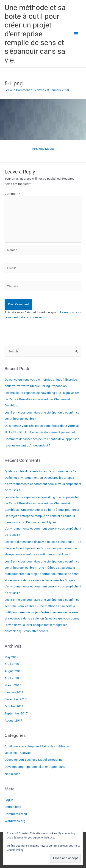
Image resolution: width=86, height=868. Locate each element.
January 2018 (14, 692)
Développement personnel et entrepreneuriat (36, 767)
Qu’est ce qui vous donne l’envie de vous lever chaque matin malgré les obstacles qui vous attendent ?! (42, 625)
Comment (12, 194)
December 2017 (16, 699)
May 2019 (11, 657)
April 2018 (12, 678)
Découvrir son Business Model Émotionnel (34, 760)
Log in (9, 800)
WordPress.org (15, 821)
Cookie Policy (15, 850)
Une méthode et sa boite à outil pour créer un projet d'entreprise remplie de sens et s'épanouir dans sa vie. (35, 34)
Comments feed (16, 814)
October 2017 (14, 706)
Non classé (12, 774)
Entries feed (13, 807)
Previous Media (43, 149)
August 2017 (13, 720)
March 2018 (13, 685)
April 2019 (12, 664)
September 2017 (16, 713)
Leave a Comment (17, 90)
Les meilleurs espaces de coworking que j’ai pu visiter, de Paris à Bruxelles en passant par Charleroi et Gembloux (42, 399)
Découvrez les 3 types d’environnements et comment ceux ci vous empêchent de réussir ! (43, 484)
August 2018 (13, 671)
